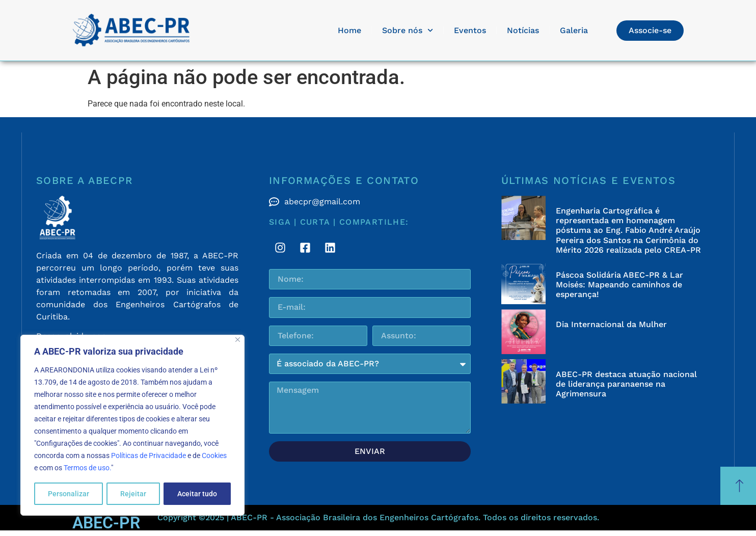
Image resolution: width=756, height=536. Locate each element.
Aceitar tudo (197, 494)
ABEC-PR (106, 523)
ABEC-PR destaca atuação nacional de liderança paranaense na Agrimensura (626, 384)
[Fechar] (238, 340)
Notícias (523, 30)
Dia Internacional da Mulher (611, 324)
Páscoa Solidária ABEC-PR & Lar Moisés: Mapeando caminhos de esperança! (619, 285)
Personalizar (69, 494)
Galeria (574, 30)
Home (349, 30)
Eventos (470, 30)
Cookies (214, 456)
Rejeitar (133, 494)
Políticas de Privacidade (148, 456)
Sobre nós (408, 30)
